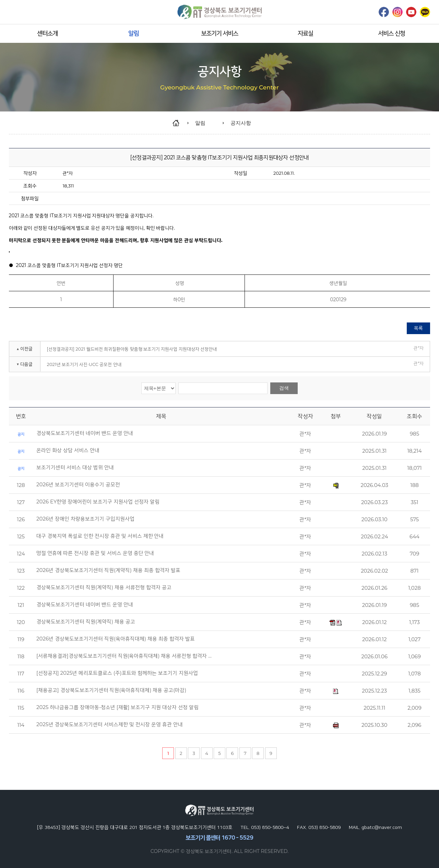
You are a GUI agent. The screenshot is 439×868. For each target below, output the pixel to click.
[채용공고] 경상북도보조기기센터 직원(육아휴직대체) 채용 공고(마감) (111, 690)
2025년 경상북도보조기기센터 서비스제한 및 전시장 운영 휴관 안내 (110, 724)
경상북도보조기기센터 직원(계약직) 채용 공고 (86, 622)
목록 (418, 328)
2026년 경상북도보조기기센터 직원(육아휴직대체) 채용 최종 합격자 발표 (116, 639)
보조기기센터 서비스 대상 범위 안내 (75, 467)
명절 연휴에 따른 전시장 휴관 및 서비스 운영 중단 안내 (95, 553)
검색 (284, 388)
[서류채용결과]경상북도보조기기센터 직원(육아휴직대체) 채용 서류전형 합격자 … (124, 656)
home (179, 123)
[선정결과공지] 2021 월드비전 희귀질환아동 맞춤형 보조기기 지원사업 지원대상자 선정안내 (132, 349)
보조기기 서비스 (220, 33)
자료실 (305, 33)
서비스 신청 (391, 33)
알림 (133, 33)
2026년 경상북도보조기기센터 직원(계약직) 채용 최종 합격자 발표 (108, 570)
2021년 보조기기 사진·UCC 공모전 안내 (84, 364)
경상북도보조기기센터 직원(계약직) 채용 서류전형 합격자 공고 (104, 587)
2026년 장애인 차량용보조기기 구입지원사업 (85, 519)
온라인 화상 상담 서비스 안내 (68, 450)
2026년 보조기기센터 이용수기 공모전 (78, 485)
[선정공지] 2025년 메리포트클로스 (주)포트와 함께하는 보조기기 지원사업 (117, 673)
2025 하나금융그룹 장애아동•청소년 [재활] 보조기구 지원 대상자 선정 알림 (117, 707)
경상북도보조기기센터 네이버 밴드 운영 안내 (85, 433)
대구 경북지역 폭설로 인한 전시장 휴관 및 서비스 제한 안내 (100, 536)
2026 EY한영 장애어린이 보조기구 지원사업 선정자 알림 (98, 502)
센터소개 (47, 33)
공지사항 (241, 123)
